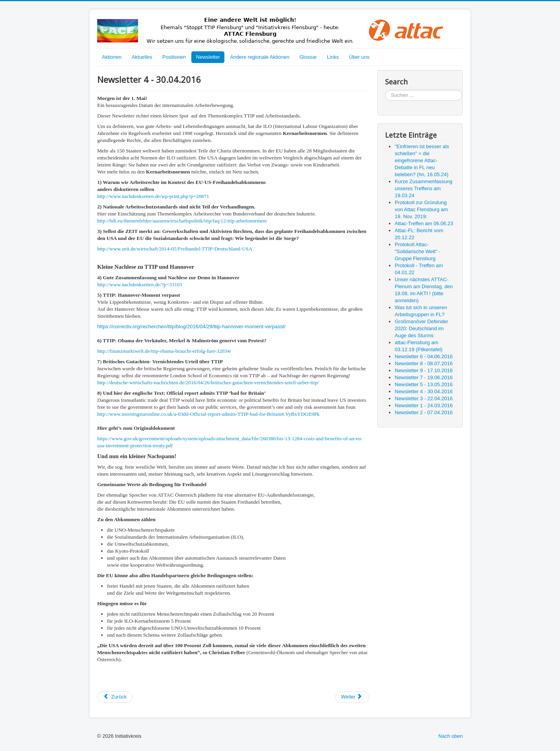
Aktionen (112, 57)
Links (333, 57)
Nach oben (451, 736)
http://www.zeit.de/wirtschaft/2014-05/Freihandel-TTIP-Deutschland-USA (175, 249)
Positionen (174, 57)
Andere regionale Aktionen (260, 57)
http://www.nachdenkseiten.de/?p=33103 (140, 284)
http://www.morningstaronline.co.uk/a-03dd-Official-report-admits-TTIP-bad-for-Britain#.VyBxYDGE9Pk (208, 414)
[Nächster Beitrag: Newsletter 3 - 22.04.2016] (352, 697)
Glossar (308, 57)
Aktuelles (142, 57)
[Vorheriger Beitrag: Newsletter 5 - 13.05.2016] (115, 697)
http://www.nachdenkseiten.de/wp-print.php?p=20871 (153, 196)
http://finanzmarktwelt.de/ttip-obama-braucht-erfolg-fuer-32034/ (164, 351)
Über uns (359, 57)
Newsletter (208, 57)
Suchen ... (385, 90)
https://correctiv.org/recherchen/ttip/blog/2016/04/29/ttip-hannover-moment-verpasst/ (191, 326)
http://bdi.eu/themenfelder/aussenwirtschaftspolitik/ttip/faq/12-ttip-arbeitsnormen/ (182, 221)
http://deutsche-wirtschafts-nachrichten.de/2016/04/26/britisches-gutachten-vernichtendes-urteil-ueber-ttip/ (208, 383)
